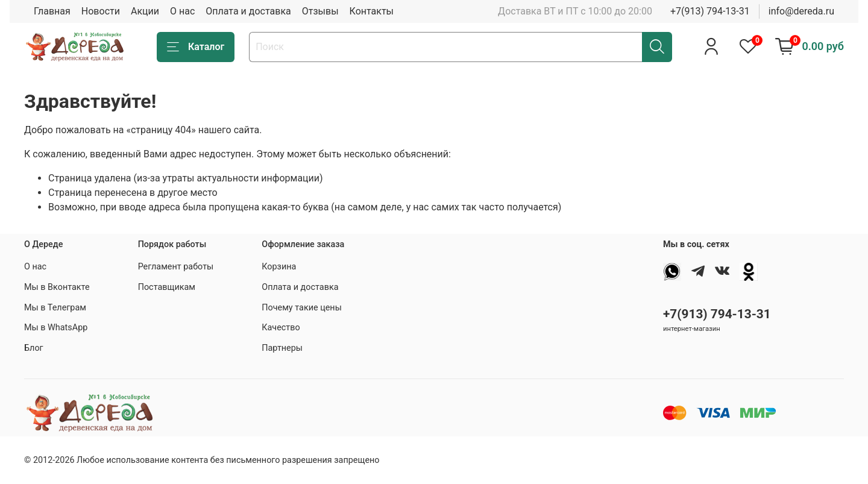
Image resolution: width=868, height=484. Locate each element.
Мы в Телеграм (55, 308)
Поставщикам (167, 287)
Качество (281, 328)
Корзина (279, 267)
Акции (145, 11)
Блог (34, 348)
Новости (101, 11)
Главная (52, 11)
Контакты (372, 11)
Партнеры (282, 348)
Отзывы (320, 11)
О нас (182, 11)
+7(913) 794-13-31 (710, 11)
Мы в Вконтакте (57, 287)
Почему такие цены (302, 308)
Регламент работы (176, 267)
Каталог (196, 47)
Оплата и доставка (248, 11)
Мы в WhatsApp (56, 328)
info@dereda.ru (801, 11)
